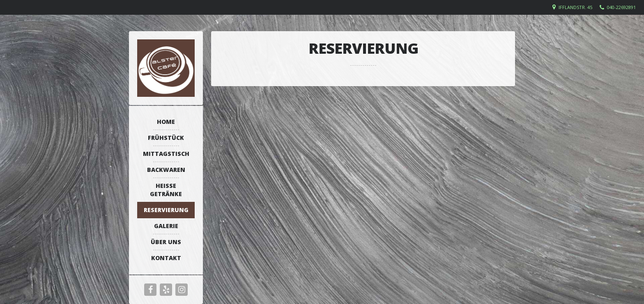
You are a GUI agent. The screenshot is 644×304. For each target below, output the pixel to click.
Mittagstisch (166, 154)
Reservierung (166, 210)
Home (166, 122)
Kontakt (166, 258)
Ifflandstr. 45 (575, 7)
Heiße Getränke (166, 190)
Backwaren (166, 170)
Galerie (166, 226)
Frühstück (166, 138)
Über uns (166, 242)
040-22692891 (621, 7)
